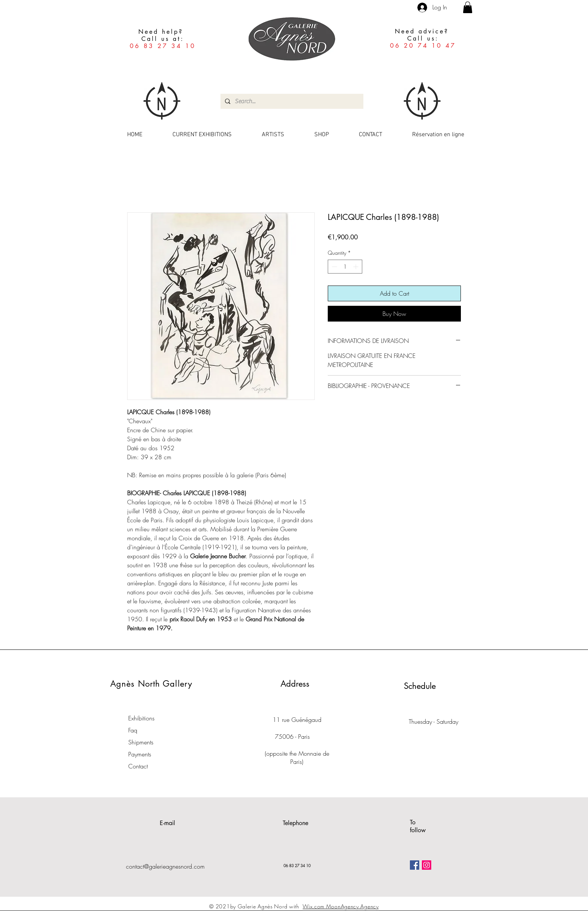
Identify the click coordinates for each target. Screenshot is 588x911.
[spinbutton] (345, 267)
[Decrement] (334, 267)
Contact (138, 766)
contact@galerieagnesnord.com (165, 866)
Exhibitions (141, 718)
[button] (468, 7)
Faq (133, 730)
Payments (140, 754)
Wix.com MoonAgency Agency (341, 906)
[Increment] (356, 267)
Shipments (141, 742)
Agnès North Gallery (151, 684)
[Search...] (291, 101)
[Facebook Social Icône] (415, 865)
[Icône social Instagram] (427, 865)
